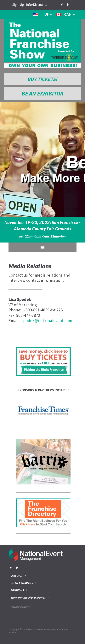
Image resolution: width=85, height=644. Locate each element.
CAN (68, 14)
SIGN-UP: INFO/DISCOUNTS (28, 598)
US (46, 14)
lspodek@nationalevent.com (46, 320)
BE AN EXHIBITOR (42, 93)
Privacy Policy (19, 607)
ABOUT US (17, 590)
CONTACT (17, 576)
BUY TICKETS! (43, 79)
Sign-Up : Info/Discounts (30, 5)
